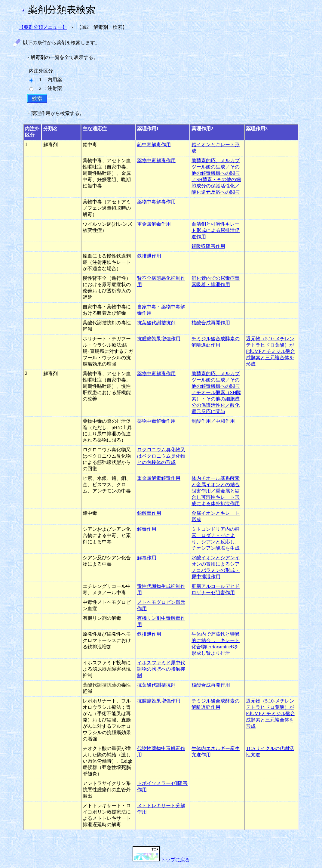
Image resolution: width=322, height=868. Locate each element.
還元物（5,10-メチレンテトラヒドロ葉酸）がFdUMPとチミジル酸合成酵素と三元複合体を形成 (271, 351)
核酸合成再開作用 (211, 323)
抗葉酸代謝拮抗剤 (156, 323)
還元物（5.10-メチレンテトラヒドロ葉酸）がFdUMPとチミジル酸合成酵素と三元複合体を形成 (271, 714)
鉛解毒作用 (149, 513)
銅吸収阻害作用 (208, 246)
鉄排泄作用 (149, 256)
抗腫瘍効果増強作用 (159, 339)
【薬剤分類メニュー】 (43, 27)
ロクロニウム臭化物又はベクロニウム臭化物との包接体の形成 (161, 456)
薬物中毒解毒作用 (156, 161)
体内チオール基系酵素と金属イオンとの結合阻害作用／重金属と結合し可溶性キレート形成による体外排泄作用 (216, 491)
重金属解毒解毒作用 (159, 478)
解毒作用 (147, 529)
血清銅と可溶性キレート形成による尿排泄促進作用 (216, 230)
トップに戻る (161, 860)
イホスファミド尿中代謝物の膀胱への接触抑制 (161, 669)
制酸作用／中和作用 (213, 421)
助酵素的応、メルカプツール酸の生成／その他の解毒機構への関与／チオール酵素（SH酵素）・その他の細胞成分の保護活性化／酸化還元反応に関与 (216, 392)
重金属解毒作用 (154, 224)
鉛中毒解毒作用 (154, 145)
